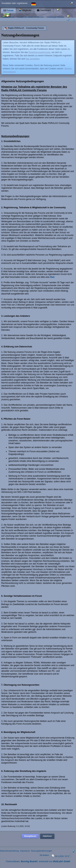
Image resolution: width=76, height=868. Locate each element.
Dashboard (44, 10)
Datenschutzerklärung (9, 851)
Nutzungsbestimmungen (41, 851)
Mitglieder (25, 10)
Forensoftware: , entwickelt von (38, 861)
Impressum (25, 851)
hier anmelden (33, 59)
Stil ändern (44, 855)
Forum (8, 11)
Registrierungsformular (39, 52)
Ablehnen (47, 836)
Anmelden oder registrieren (14, 3)
